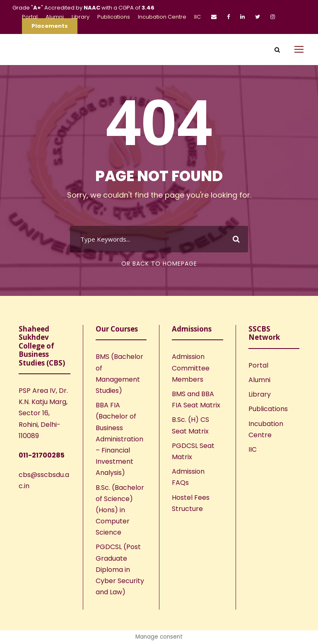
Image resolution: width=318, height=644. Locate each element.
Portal (30, 17)
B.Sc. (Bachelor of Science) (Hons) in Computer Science (120, 510)
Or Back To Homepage (159, 264)
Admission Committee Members (191, 368)
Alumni (55, 17)
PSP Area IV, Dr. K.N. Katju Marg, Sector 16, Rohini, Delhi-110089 (43, 413)
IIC (198, 17)
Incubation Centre (162, 17)
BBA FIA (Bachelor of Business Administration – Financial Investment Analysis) (119, 439)
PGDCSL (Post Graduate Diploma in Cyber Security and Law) (120, 569)
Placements (50, 26)
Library (81, 17)
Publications (114, 17)
